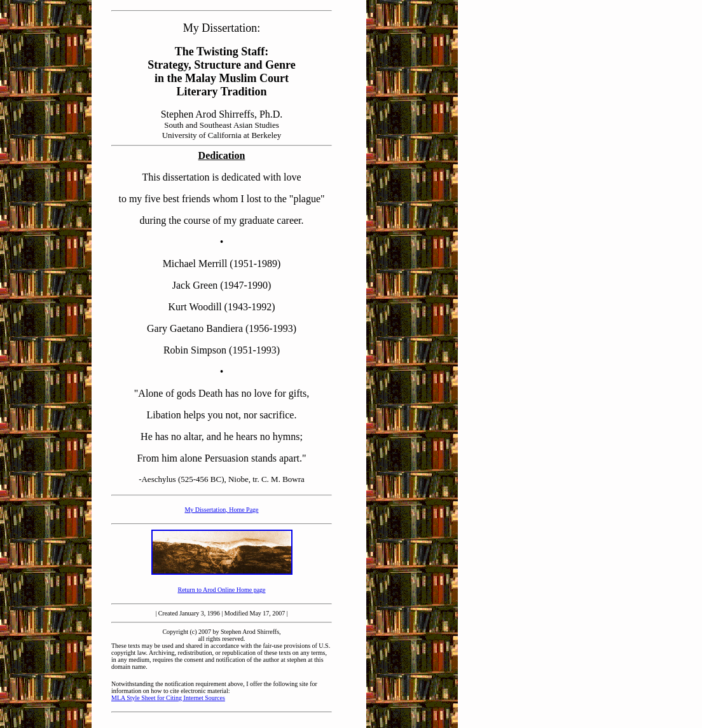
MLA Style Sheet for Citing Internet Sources (168, 698)
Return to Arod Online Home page (221, 590)
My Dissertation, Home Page (221, 510)
